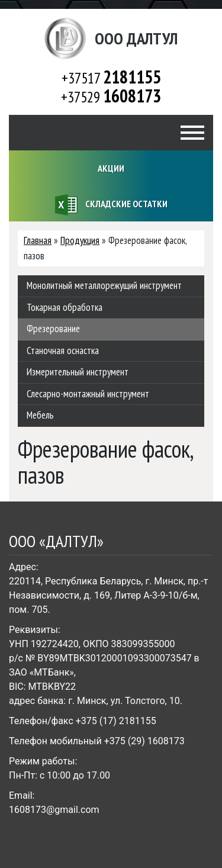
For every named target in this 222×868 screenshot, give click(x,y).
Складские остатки (111, 205)
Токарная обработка (65, 307)
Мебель (40, 415)
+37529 (111, 97)
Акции (111, 168)
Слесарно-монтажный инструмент (88, 394)
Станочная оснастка (63, 351)
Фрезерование (53, 329)
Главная (38, 240)
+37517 (111, 78)
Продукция (80, 240)
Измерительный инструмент (78, 372)
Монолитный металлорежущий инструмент (104, 285)
